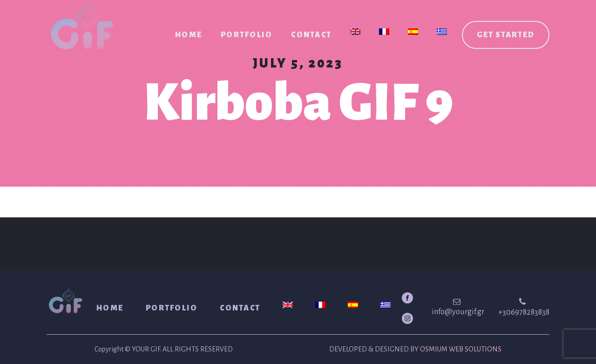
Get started (506, 35)
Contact (311, 35)
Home (189, 35)
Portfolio (247, 35)
